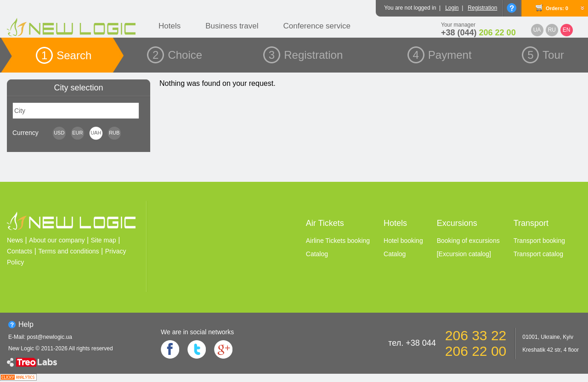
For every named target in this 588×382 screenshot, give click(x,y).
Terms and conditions (68, 251)
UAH (96, 133)
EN (567, 30)
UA (537, 30)
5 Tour (546, 55)
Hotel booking (403, 241)
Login (452, 8)
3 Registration (306, 55)
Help (26, 324)
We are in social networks (197, 332)
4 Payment (442, 55)
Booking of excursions (468, 241)
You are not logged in (410, 8)
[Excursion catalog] (464, 254)
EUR (77, 133)
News (15, 240)
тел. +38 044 (412, 343)
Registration (482, 8)
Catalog (317, 254)
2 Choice (177, 55)
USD (59, 133)
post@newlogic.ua (50, 337)
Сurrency (25, 133)
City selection (78, 88)
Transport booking (539, 241)
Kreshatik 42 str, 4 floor (551, 350)
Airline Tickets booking (338, 241)
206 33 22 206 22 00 (476, 343)
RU (552, 30)
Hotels (170, 26)
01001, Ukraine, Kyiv (548, 337)
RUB (114, 133)
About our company (57, 240)
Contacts (20, 251)
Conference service (317, 26)
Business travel (232, 26)
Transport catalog (538, 254)
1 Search (66, 55)
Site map (104, 240)
